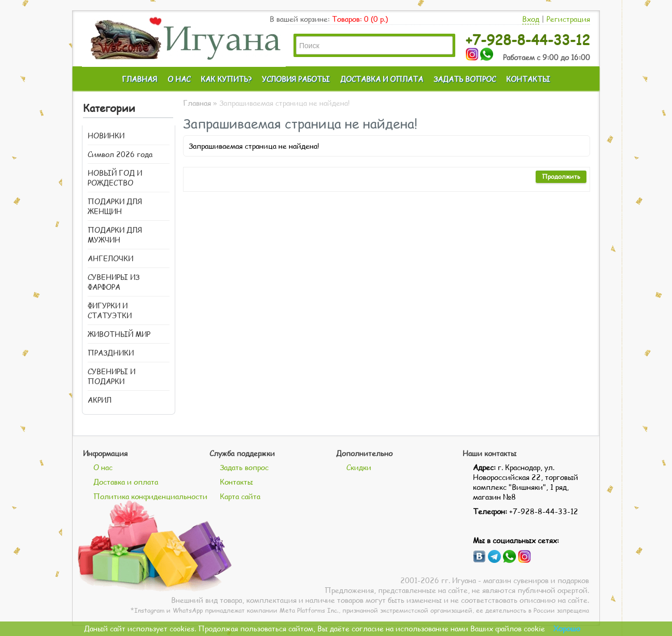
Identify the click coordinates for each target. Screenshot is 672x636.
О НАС (179, 79)
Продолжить (561, 176)
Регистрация (568, 19)
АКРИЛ (100, 400)
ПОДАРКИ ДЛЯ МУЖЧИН (115, 235)
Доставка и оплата (126, 482)
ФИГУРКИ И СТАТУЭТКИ (110, 310)
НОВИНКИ (106, 136)
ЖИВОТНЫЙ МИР (119, 334)
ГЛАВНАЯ (139, 79)
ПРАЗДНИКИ (111, 353)
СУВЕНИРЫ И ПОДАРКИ (111, 376)
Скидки (359, 467)
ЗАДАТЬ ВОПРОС (465, 79)
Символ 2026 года (120, 154)
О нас (103, 467)
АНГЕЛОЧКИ (110, 258)
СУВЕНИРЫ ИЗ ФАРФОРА (114, 282)
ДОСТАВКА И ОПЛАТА (382, 79)
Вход (531, 19)
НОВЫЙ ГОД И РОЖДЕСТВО (115, 178)
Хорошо (567, 628)
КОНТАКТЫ (528, 79)
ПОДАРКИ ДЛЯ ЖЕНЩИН (115, 206)
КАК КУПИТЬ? (226, 79)
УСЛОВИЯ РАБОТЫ (296, 79)
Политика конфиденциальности (150, 496)
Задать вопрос (244, 467)
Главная (197, 103)
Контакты (236, 482)
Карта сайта (240, 496)
